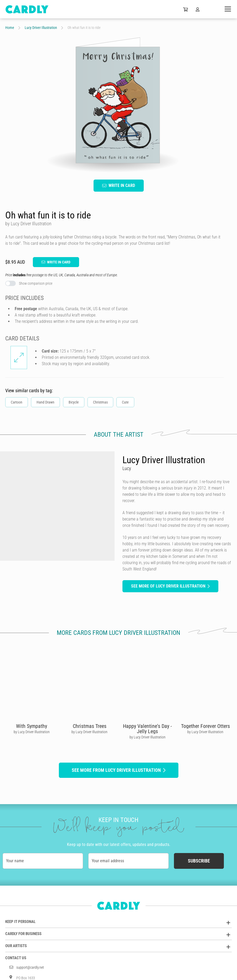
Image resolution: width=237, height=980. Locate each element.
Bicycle (74, 402)
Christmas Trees (90, 726)
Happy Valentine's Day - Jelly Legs (147, 729)
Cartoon (17, 402)
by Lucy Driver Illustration (32, 732)
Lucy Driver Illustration (41, 28)
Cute (125, 402)
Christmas (100, 402)
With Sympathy (32, 726)
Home (10, 28)
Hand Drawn (45, 402)
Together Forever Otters (205, 726)
